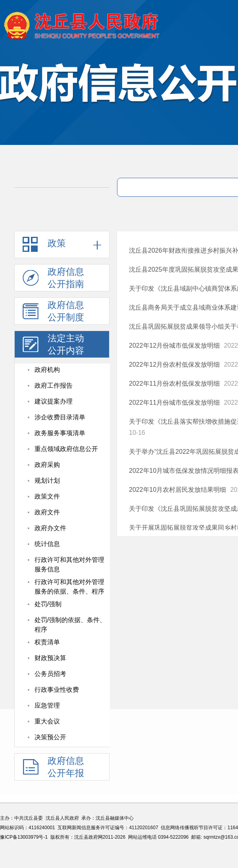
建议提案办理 (54, 401)
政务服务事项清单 (60, 433)
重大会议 (47, 721)
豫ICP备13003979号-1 (24, 837)
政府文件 (47, 512)
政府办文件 (50, 528)
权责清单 (47, 642)
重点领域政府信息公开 (66, 449)
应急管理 (47, 705)
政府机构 (47, 370)
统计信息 (47, 544)
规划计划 (47, 481)
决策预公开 (50, 737)
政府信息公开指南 (53, 279)
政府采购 (47, 465)
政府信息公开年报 (53, 768)
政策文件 (47, 496)
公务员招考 (50, 674)
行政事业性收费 (57, 690)
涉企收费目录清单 (60, 417)
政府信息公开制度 (53, 312)
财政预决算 (50, 658)
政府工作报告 (54, 385)
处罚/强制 (48, 604)
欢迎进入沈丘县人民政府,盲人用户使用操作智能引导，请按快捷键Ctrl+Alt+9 (0, 0)
